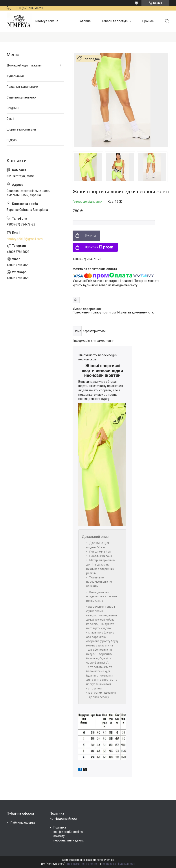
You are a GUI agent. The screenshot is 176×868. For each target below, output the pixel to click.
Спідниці (13, 108)
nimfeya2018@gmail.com (25, 239)
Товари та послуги (115, 21)
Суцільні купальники (21, 97)
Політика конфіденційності (118, 864)
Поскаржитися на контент (83, 864)
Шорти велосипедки (21, 129)
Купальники (15, 76)
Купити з (99, 247)
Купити (91, 236)
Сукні (10, 119)
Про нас (148, 21)
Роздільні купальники (22, 87)
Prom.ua (109, 860)
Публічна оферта (23, 823)
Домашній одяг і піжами (24, 65)
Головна (85, 21)
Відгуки (12, 140)
